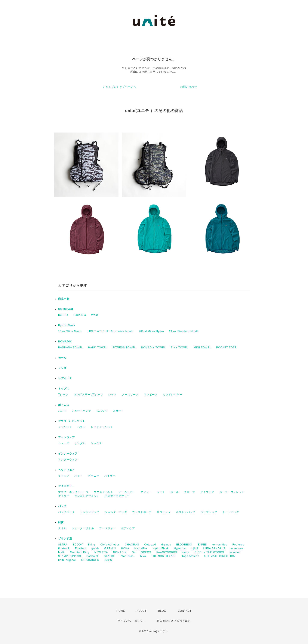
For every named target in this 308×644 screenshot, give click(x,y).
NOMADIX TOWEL (153, 348)
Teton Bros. (127, 556)
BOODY (78, 545)
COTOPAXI (66, 309)
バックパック (67, 512)
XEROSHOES (90, 560)
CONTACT (185, 611)
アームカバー (127, 492)
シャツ (112, 395)
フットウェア (67, 437)
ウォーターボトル (83, 528)
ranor (186, 552)
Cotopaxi (150, 545)
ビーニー (94, 476)
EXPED (202, 545)
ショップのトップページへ (119, 87)
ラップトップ (209, 512)
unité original (67, 560)
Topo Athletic (190, 556)
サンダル (80, 443)
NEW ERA (101, 552)
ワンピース (151, 395)
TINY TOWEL (180, 348)
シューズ (64, 443)
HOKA (125, 548)
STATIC (109, 556)
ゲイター (64, 496)
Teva (143, 556)
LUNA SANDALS (214, 548)
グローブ (190, 492)
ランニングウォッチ (87, 496)
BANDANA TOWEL (71, 348)
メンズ (62, 368)
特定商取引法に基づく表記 (174, 621)
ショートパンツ (81, 411)
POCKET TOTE (226, 348)
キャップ (64, 476)
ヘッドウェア (67, 470)
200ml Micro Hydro (151, 331)
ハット (79, 476)
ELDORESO (184, 545)
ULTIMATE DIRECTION (220, 556)
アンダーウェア (68, 460)
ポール (175, 492)
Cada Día (80, 315)
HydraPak (141, 548)
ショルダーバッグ (116, 512)
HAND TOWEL (98, 348)
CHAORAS (132, 545)
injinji (195, 548)
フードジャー (108, 528)
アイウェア (207, 492)
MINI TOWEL (202, 348)
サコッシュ (164, 512)
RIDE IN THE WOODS (209, 552)
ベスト (81, 427)
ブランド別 (65, 539)
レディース (65, 378)
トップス (64, 389)
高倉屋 (109, 560)
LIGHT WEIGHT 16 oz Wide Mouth (110, 331)
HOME (121, 611)
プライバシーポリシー (132, 621)
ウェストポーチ (142, 512)
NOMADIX (65, 342)
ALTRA (63, 545)
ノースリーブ (130, 395)
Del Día (63, 315)
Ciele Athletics (110, 545)
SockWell (93, 556)
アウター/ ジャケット (72, 421)
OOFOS (146, 552)
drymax (166, 545)
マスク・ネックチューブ (73, 492)
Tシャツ (63, 395)
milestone (237, 548)
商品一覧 (64, 299)
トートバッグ (231, 512)
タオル (62, 528)
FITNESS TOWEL (124, 348)
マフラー (146, 492)
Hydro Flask (67, 325)
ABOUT (142, 611)
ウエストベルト (104, 492)
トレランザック (90, 512)
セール (62, 358)
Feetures (238, 545)
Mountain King (80, 552)
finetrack (64, 548)
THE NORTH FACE (164, 556)
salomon (235, 552)
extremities (220, 545)
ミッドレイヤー (173, 395)
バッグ (62, 506)
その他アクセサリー (117, 496)
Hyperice (180, 548)
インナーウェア (68, 454)
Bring (92, 545)
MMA (61, 552)
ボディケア (128, 528)
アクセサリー (67, 486)
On (134, 552)
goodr (95, 548)
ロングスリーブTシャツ (88, 395)
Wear (95, 315)
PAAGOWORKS (167, 552)
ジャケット (65, 427)
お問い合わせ (189, 87)
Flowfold (81, 548)
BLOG (162, 611)
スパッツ (102, 411)
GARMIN (110, 548)
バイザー (110, 476)
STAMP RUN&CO (70, 556)
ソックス (96, 443)
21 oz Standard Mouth (184, 331)
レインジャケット (102, 427)
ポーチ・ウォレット (232, 492)
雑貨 (61, 522)
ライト (161, 492)
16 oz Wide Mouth (70, 331)
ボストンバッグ (186, 512)
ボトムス (64, 405)
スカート (118, 411)
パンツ (62, 411)
